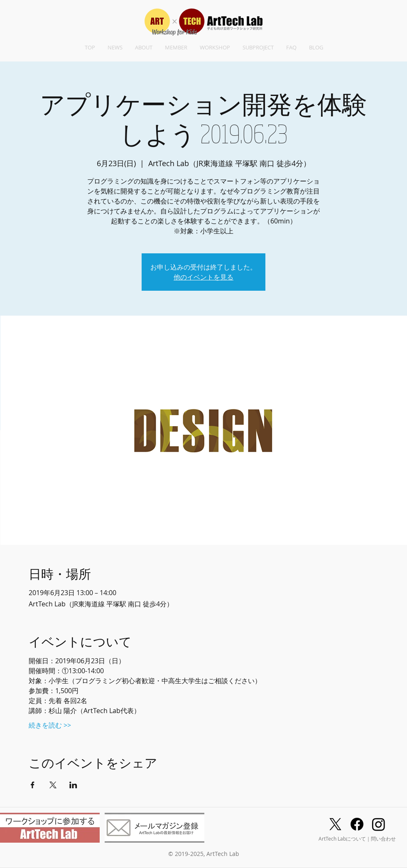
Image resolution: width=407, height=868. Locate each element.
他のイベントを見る (203, 277)
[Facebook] (357, 824)
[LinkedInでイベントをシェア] (73, 785)
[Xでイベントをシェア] (53, 785)
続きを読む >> (50, 725)
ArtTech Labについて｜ (345, 839)
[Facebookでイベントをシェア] (33, 785)
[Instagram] (379, 824)
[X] (335, 824)
